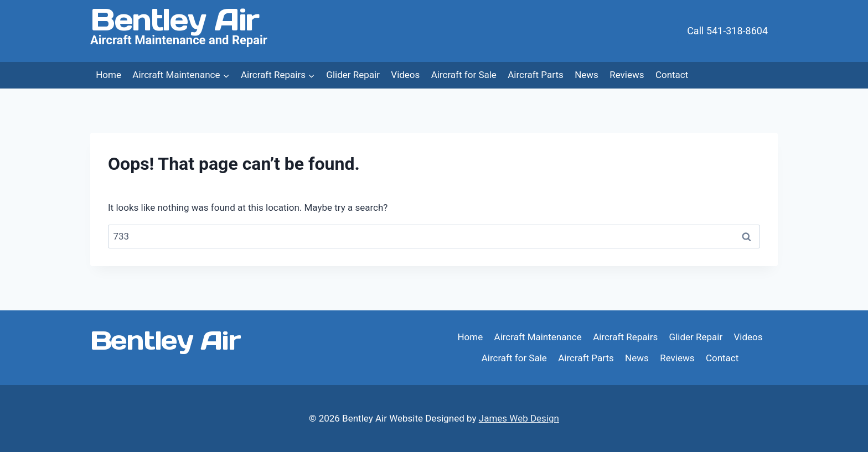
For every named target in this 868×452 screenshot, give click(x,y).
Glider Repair (353, 75)
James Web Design (519, 418)
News (587, 75)
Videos (405, 75)
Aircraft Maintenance (538, 337)
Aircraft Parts (535, 75)
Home (108, 75)
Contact (672, 75)
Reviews (627, 75)
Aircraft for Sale (464, 75)
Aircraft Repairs (625, 337)
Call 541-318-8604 (727, 31)
